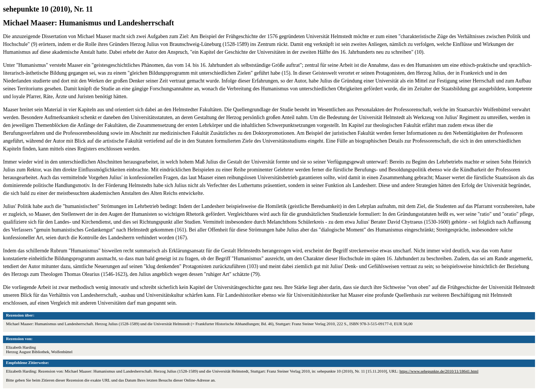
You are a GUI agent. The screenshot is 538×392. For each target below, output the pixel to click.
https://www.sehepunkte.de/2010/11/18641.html (439, 371)
